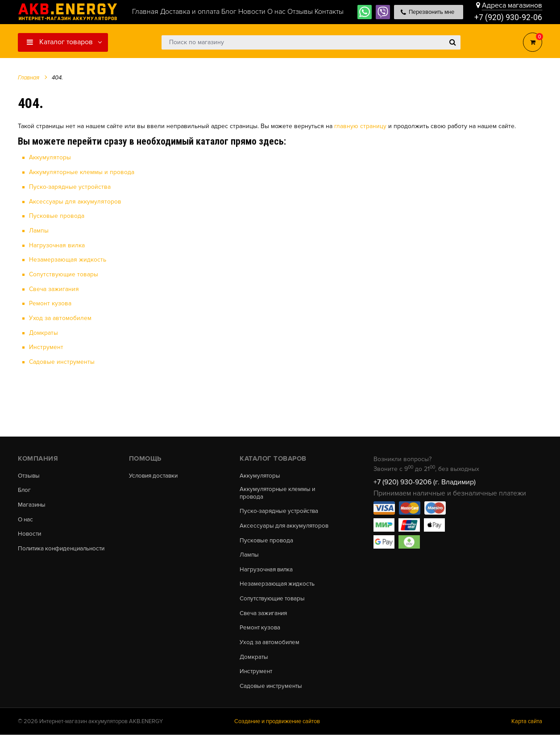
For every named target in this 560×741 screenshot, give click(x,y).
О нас (26, 519)
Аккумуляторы (50, 157)
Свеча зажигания (54, 288)
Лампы (39, 230)
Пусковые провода (57, 215)
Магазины (32, 504)
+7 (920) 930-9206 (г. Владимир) (425, 480)
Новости (30, 534)
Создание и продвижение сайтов (277, 727)
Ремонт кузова (50, 302)
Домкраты (44, 331)
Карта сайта (527, 727)
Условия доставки (155, 474)
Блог (25, 489)
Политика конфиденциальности (64, 549)
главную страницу (360, 126)
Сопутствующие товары (64, 273)
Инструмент (46, 345)
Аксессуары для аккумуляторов (75, 201)
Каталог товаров (60, 42)
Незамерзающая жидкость (68, 259)
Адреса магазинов (512, 5)
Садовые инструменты (62, 360)
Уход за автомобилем (60, 316)
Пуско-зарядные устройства (70, 186)
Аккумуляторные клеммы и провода (82, 172)
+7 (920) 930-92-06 (508, 18)
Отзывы (29, 474)
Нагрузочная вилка (57, 244)
